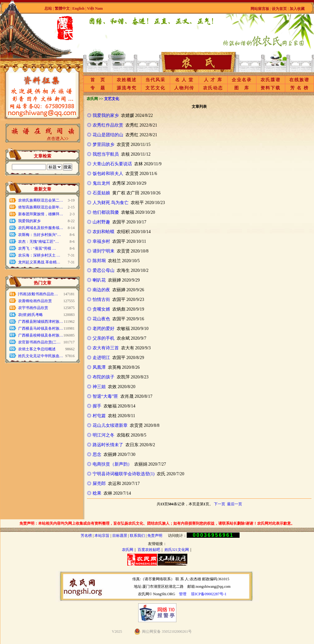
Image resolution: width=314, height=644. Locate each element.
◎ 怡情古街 (99, 300)
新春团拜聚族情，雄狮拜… (41, 214)
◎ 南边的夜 (99, 290)
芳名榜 (86, 536)
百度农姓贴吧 (149, 550)
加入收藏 (297, 9)
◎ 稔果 (94, 493)
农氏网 (128, 550)
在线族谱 (299, 80)
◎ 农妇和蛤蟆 (101, 232)
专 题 (98, 88)
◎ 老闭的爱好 (101, 329)
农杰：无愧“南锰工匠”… (39, 242)
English (79, 8)
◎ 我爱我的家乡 (103, 115)
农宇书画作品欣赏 (33, 308)
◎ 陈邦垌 (96, 261)
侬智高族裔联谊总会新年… (41, 207)
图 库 (242, 88)
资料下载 (271, 88)
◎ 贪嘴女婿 (99, 309)
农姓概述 (127, 80)
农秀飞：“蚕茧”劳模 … (37, 248)
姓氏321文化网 (177, 550)
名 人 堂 (184, 80)
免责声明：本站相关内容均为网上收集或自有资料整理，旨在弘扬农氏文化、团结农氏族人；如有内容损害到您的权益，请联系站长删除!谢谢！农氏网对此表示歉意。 (157, 523)
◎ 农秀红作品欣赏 (105, 125)
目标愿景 (120, 536)
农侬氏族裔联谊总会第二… (41, 200)
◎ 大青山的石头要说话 (109, 164)
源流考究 (127, 88)
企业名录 (242, 80)
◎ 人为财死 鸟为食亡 (108, 203)
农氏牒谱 (271, 80)
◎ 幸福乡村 (99, 241)
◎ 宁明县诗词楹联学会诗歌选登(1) (121, 474)
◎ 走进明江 (99, 358)
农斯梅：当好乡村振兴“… (40, 235)
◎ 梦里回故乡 (101, 145)
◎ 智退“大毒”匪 (103, 396)
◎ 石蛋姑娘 (99, 193)
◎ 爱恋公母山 (101, 270)
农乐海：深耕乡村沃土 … (39, 255)
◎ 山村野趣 (99, 222)
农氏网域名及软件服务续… (41, 228)
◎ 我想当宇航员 (103, 154)
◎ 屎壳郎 (96, 484)
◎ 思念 (94, 454)
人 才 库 (213, 80)
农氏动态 (213, 88)
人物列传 (184, 88)
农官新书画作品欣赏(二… (39, 342)
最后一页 (235, 504)
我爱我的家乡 (29, 221)
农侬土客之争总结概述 (37, 349)
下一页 (220, 504)
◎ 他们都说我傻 (103, 212)
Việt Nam (95, 8)
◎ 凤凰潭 (96, 367)
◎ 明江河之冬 (101, 435)
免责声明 (155, 536)
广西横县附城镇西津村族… (41, 322)
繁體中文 (62, 8)
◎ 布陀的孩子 (101, 377)
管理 (183, 594)
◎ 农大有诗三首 (103, 348)
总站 (48, 8)
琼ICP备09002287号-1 (209, 594)
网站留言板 (260, 9)
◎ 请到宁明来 (101, 251)
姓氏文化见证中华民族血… (41, 356)
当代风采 (155, 80)
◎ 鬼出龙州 (99, 183)
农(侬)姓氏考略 (31, 315)
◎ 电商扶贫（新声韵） (109, 464)
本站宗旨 (102, 536)
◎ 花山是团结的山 (105, 135)
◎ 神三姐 (96, 387)
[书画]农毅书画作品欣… (38, 294)
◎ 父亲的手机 (101, 338)
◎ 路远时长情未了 (105, 445)
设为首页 (279, 9)
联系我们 (137, 536)
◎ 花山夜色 (99, 319)
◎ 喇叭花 (96, 280)
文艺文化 (155, 88)
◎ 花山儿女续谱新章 (107, 425)
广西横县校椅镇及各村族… (41, 335)
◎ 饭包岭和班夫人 (105, 174)
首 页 (98, 80)
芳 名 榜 (299, 88)
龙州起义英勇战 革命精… (39, 262)
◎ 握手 (94, 406)
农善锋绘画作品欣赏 (35, 301)
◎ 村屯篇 (96, 416)
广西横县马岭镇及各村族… (41, 328)
